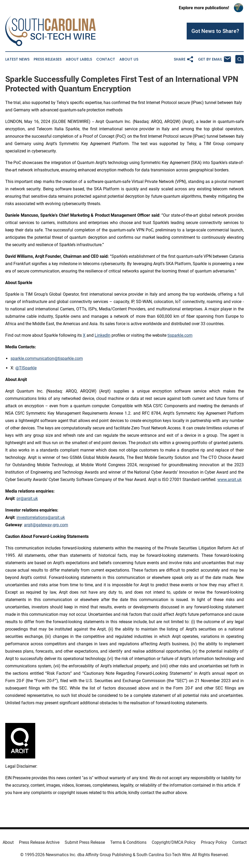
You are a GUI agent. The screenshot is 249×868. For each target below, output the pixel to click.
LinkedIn (103, 335)
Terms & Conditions (128, 842)
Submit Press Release (85, 842)
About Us (129, 59)
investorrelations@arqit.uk (41, 517)
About (8, 842)
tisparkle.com (180, 335)
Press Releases (48, 59)
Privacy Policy (214, 842)
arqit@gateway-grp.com (46, 525)
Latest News (17, 59)
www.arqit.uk (230, 480)
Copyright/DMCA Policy (174, 842)
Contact (106, 59)
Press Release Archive (39, 842)
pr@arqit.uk (27, 499)
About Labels (79, 59)
